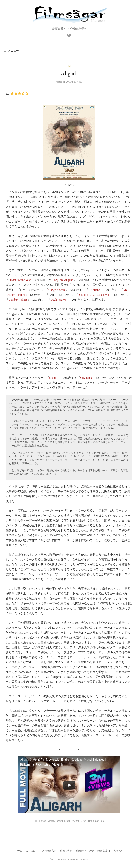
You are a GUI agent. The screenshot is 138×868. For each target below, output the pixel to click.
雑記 (92, 851)
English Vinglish (64, 280)
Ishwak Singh (63, 821)
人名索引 (118, 851)
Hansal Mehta (47, 821)
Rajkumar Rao (96, 821)
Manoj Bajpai (79, 821)
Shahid (53, 378)
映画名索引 (104, 851)
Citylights (86, 378)
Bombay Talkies (18, 300)
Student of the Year (20, 280)
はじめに (31, 851)
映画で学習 (66, 851)
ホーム (18, 851)
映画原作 (81, 851)
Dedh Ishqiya (58, 300)
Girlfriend (94, 290)
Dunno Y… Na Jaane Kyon (94, 295)
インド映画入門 (48, 851)
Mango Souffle (57, 290)
